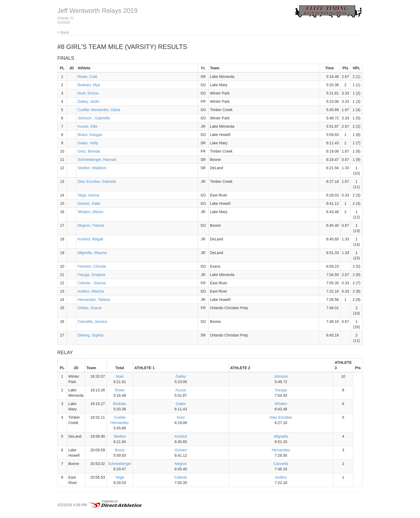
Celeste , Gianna (92, 283)
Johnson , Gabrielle (94, 118)
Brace (120, 450)
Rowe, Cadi (87, 77)
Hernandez (281, 450)
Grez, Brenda (89, 151)
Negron (181, 464)
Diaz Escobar (281, 417)
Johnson (281, 376)
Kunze (181, 390)
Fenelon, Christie (92, 266)
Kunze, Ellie (88, 126)
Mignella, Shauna (92, 253)
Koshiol (181, 436)
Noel (120, 376)
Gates (181, 404)
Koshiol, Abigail (90, 239)
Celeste (181, 477)
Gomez (181, 450)
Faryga (281, 390)
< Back (63, 32)
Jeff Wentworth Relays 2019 (97, 11)
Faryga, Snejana (91, 275)
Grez (181, 417)
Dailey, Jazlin (89, 101)
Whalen (281, 404)
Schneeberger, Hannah (97, 160)
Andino (281, 477)
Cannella (281, 464)
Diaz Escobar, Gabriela (97, 182)
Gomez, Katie (89, 203)
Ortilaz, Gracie (90, 308)
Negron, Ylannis (91, 225)
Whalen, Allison (91, 212)
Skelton (120, 436)
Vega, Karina (88, 195)
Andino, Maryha (91, 291)
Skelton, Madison (92, 168)
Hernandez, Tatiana (94, 300)
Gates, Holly (88, 143)
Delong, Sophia (91, 335)
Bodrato (120, 404)
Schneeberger (120, 464)
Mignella (281, 436)
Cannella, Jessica (92, 322)
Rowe (120, 390)
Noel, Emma (88, 93)
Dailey (181, 376)
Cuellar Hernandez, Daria (99, 110)
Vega (120, 477)
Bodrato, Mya (89, 85)
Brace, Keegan (90, 135)
